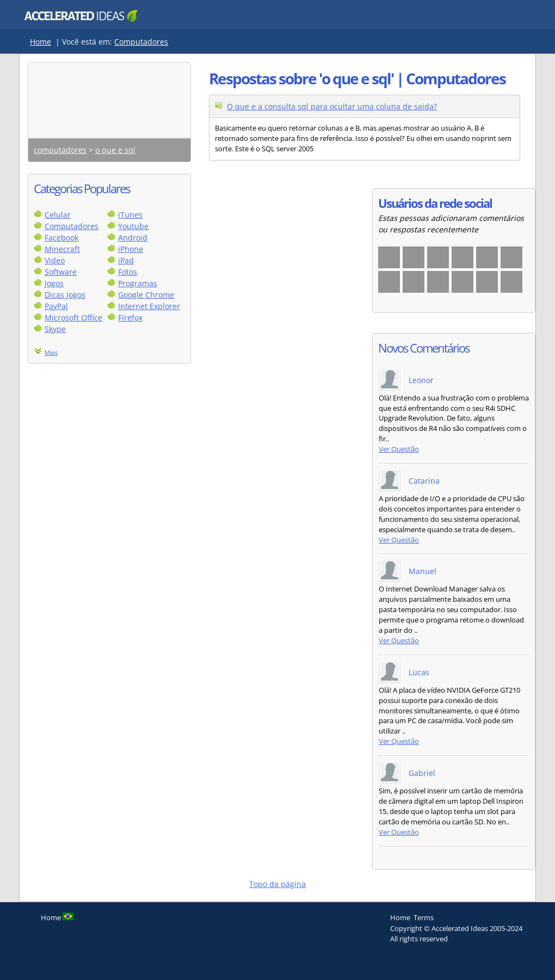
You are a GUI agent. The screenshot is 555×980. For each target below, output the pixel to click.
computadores (60, 150)
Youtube (133, 226)
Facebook (61, 238)
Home (41, 42)
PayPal (56, 306)
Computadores (141, 42)
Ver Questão (399, 449)
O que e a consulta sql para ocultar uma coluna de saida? (332, 106)
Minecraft (62, 249)
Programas (138, 283)
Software (61, 272)
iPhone (131, 249)
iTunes (130, 215)
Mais (51, 352)
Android (133, 238)
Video (55, 260)
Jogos (54, 283)
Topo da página (277, 884)
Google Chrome (146, 295)
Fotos (128, 272)
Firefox (130, 318)
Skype (55, 329)
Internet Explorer (149, 306)
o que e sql (115, 150)
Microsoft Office (73, 318)
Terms (424, 917)
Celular (58, 215)
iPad (126, 260)
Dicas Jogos (65, 295)
